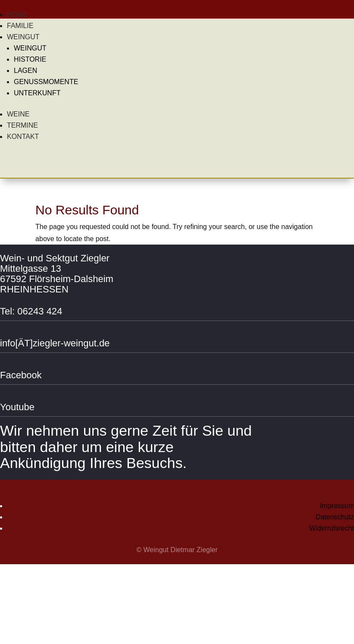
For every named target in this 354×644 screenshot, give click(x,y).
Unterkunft (37, 93)
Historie (30, 59)
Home (17, 14)
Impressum (337, 506)
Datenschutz (335, 517)
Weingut (23, 37)
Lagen (25, 71)
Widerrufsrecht (332, 528)
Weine (18, 114)
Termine (22, 125)
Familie (20, 26)
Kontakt (23, 137)
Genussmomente (46, 82)
